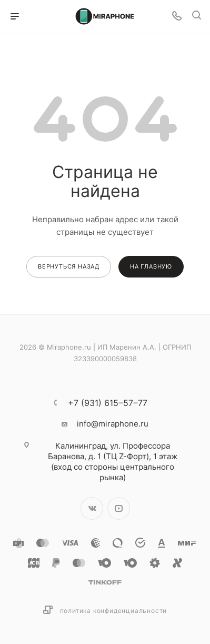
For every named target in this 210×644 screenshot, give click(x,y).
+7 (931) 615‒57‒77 (108, 403)
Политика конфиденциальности (114, 611)
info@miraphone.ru (113, 424)
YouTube (119, 508)
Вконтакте (92, 508)
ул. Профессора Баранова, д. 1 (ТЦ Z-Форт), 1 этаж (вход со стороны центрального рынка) (113, 462)
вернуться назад (69, 266)
